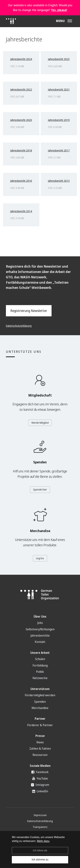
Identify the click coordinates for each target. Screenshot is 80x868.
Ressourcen (40, 755)
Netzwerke (40, 678)
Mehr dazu (43, 841)
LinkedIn (40, 791)
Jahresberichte (40, 635)
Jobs (40, 623)
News (40, 742)
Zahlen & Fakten (40, 749)
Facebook (40, 772)
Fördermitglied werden (40, 695)
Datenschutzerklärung (19, 326)
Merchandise (40, 708)
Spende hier (40, 489)
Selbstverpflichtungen (40, 629)
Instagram (40, 785)
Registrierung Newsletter (29, 311)
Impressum (40, 815)
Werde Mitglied (40, 423)
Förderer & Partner (40, 725)
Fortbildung (40, 665)
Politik (40, 672)
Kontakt (40, 642)
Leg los (40, 558)
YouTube (40, 778)
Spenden (40, 702)
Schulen (40, 659)
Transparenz (40, 827)
